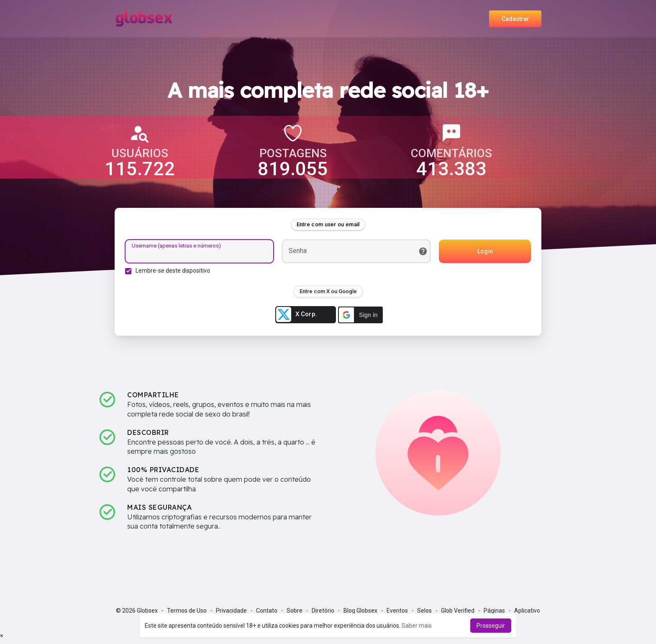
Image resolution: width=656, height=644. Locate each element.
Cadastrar (515, 19)
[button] (360, 315)
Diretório (323, 611)
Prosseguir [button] (491, 626)
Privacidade (231, 611)
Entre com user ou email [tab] (328, 224)
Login (485, 251)
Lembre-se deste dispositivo (173, 271)
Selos (424, 611)
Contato (267, 611)
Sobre (295, 611)
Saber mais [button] (417, 626)
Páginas (494, 611)
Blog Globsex (360, 611)
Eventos (397, 611)
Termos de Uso (187, 611)
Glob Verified (458, 611)
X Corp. (297, 314)
